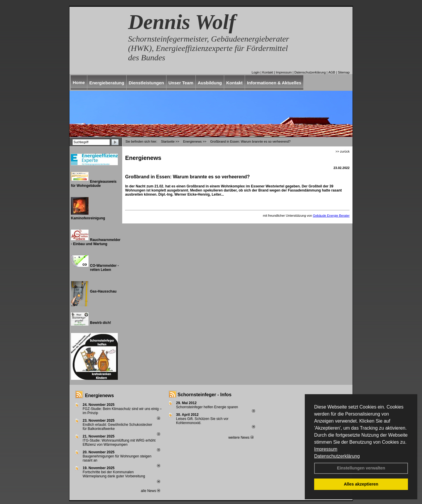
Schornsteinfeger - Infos (205, 395)
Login (256, 72)
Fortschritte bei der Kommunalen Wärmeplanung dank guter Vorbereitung (114, 474)
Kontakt (268, 72)
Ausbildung (210, 83)
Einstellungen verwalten (361, 468)
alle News (150, 491)
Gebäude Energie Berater (331, 216)
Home (79, 82)
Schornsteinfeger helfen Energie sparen (207, 407)
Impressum (326, 449)
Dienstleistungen (146, 83)
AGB (332, 72)
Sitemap (344, 72)
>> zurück (343, 151)
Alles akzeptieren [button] (361, 484)
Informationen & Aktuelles (274, 83)
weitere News (241, 438)
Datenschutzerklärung (337, 456)
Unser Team (181, 83)
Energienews (99, 395)
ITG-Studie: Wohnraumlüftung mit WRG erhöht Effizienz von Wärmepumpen (119, 443)
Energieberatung (107, 83)
